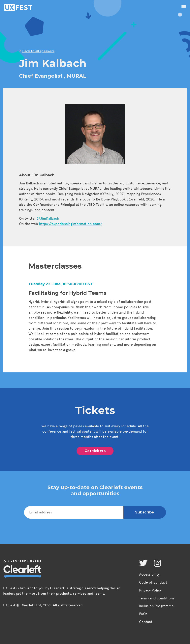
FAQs (143, 614)
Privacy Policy (150, 590)
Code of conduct (153, 582)
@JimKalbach (48, 218)
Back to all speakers (38, 51)
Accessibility (149, 574)
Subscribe (145, 512)
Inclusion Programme (156, 606)
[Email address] (74, 512)
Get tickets (95, 451)
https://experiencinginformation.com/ (71, 224)
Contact (146, 622)
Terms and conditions (157, 598)
